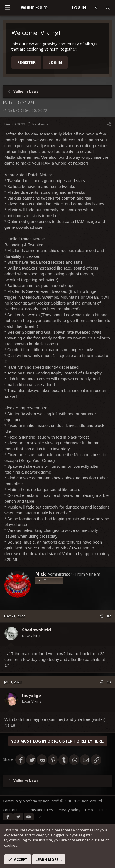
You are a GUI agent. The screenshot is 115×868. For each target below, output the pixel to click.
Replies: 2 (38, 124)
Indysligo (32, 695)
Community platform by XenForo (53, 801)
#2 (109, 616)
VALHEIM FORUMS (34, 7)
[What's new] (96, 8)
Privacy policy (69, 810)
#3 (109, 682)
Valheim (93, 574)
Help (89, 810)
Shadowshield (36, 630)
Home (103, 810)
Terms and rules (39, 810)
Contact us (12, 810)
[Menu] (7, 8)
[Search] (108, 8)
